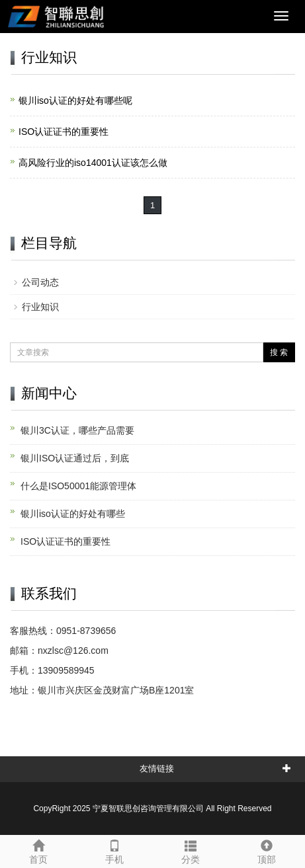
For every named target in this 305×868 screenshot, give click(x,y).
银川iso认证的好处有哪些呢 (75, 100)
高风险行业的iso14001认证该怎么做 (93, 163)
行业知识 (40, 307)
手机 (114, 850)
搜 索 (279, 352)
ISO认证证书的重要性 (64, 132)
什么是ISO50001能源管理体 (78, 486)
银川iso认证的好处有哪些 (73, 514)
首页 (38, 850)
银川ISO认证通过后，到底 (75, 458)
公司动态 (40, 282)
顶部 (267, 850)
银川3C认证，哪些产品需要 (77, 430)
